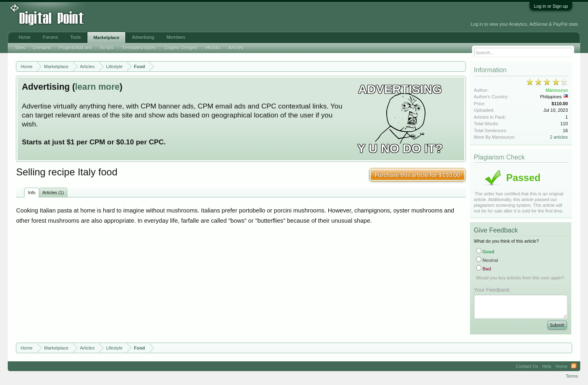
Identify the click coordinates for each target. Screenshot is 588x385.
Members (176, 37)
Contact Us (527, 366)
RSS (574, 366)
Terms (572, 376)
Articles (236, 48)
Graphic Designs (181, 48)
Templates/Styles (139, 48)
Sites (20, 48)
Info (31, 192)
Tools (76, 37)
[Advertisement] (185, 17)
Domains (42, 48)
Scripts (107, 48)
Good (485, 252)
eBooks (213, 48)
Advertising (143, 37)
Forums (50, 37)
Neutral (487, 260)
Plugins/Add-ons (76, 48)
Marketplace (107, 38)
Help (547, 366)
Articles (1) (53, 192)
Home (24, 37)
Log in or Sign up (551, 6)
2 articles (559, 137)
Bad (484, 269)
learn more (97, 87)
